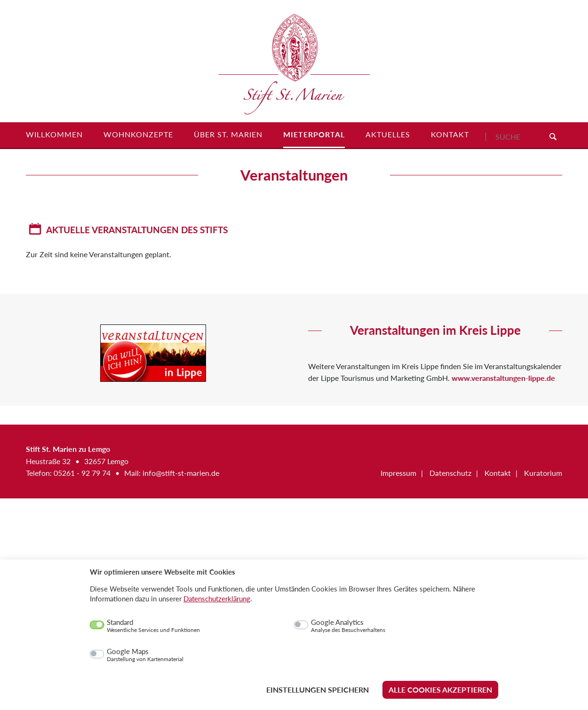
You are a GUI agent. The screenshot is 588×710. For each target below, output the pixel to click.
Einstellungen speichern (318, 690)
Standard (153, 626)
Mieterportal (314, 134)
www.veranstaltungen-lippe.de (503, 378)
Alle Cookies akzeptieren (440, 690)
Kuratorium (543, 473)
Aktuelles (388, 134)
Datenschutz (450, 473)
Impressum (398, 473)
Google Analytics (348, 626)
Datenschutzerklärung (217, 599)
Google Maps (145, 655)
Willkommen (54, 134)
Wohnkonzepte (138, 134)
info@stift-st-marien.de (181, 473)
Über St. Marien (228, 134)
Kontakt (450, 134)
